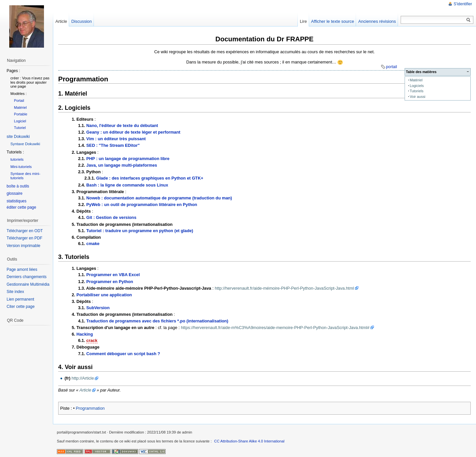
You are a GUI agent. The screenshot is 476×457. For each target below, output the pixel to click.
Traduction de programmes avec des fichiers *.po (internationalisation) (157, 321)
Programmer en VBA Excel (113, 275)
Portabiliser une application (104, 295)
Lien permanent (20, 299)
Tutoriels (416, 91)
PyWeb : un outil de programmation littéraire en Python (142, 205)
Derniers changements (27, 277)
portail (392, 67)
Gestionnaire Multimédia (28, 284)
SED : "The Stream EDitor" (113, 145)
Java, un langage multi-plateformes (122, 165)
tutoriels (17, 159)
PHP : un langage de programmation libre (128, 159)
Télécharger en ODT (25, 231)
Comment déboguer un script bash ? (123, 354)
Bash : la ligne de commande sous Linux (127, 185)
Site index (15, 292)
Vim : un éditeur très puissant (116, 139)
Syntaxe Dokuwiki (25, 144)
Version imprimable (23, 246)
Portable (20, 114)
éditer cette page (21, 207)
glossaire (15, 193)
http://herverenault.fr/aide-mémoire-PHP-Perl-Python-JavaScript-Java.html (284, 288)
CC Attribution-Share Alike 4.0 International (249, 441)
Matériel (416, 80)
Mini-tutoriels (21, 167)
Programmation (90, 408)
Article (85, 390)
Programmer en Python (110, 282)
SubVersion (98, 308)
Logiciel (20, 121)
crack (92, 340)
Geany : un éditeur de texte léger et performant (133, 132)
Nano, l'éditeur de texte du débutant (122, 125)
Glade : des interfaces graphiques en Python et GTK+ (150, 178)
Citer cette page (21, 307)
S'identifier (463, 4)
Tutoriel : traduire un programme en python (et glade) (140, 231)
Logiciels (417, 86)
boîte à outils (18, 186)
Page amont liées (22, 270)
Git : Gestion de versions (111, 217)
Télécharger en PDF (24, 238)
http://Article (83, 378)
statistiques (17, 201)
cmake (93, 244)
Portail (19, 101)
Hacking (85, 334)
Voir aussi (417, 97)
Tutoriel (20, 128)
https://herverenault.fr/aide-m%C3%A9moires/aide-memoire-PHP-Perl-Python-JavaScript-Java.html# (275, 328)
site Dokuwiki (18, 137)
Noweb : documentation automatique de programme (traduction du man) (159, 198)
